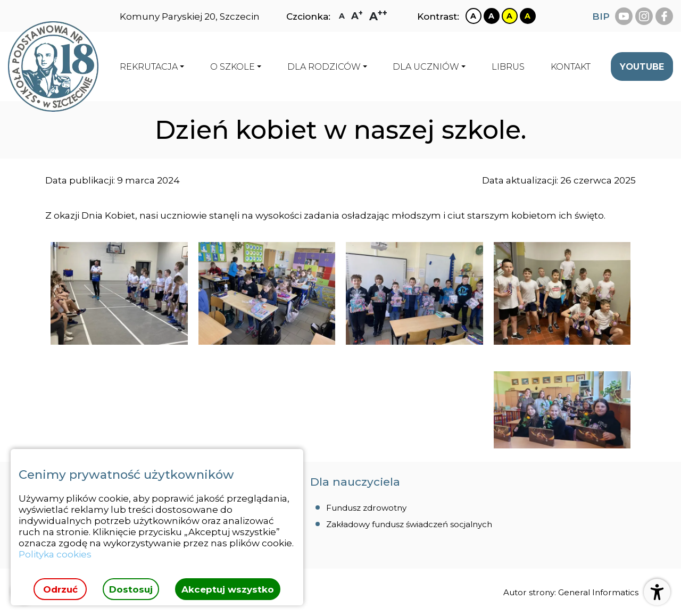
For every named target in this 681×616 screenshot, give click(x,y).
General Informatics (598, 592)
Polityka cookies (55, 554)
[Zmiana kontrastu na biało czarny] (474, 16)
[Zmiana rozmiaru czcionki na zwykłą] (342, 16)
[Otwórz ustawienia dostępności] (657, 592)
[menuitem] (508, 66)
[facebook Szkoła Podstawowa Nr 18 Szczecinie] (664, 16)
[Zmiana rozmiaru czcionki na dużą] (357, 16)
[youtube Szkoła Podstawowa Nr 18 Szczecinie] (624, 16)
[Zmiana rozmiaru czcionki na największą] (378, 16)
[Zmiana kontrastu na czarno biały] (492, 16)
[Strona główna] (53, 66)
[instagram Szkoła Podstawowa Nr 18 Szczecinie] (644, 16)
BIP (601, 16)
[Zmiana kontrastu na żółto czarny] (510, 16)
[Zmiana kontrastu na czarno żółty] (528, 16)
